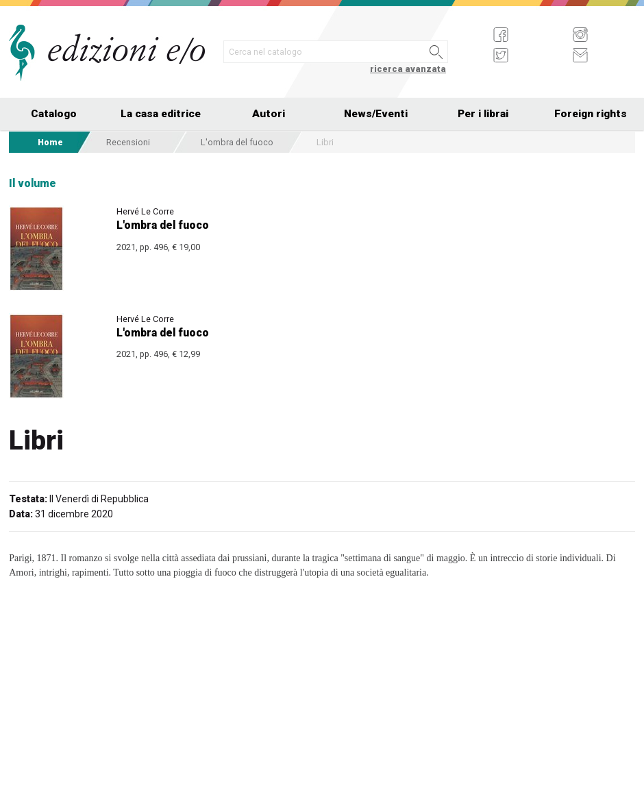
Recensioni (128, 142)
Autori (269, 114)
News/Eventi (376, 114)
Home (50, 142)
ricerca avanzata (408, 69)
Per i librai (483, 114)
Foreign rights (591, 114)
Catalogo (54, 114)
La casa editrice (161, 114)
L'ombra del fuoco (237, 142)
